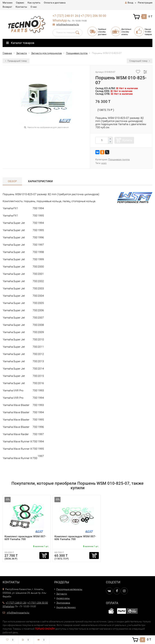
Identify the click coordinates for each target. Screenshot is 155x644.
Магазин (8, 3)
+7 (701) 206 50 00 (93, 16)
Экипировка (63, 603)
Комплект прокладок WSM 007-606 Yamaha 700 (75, 538)
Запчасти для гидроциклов (46, 53)
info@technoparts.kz (68, 24)
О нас (34, 7)
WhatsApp (60, 20)
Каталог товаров (20, 43)
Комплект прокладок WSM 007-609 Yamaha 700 (25, 538)
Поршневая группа (77, 53)
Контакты (21, 7)
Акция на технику (66, 607)
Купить (127, 140)
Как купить (34, 3)
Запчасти (22, 53)
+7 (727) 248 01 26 (65, 16)
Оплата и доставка (55, 3)
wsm (104, 163)
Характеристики (40, 181)
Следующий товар (140, 61)
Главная (7, 53)
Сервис (20, 3)
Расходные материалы (69, 589)
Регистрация (145, 3)
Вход (129, 3)
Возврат (7, 7)
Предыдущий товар (16, 61)
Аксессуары (63, 598)
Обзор (12, 181)
